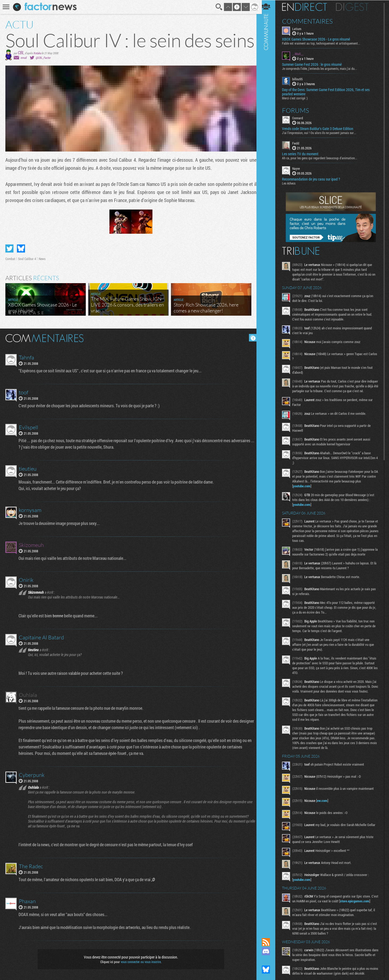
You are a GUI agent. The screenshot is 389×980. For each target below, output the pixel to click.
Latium (300, 28)
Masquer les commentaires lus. (251, 338)
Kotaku (38, 53)
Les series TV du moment (304, 154)
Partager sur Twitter (9, 248)
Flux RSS (269, 942)
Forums (299, 110)
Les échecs (292, 183)
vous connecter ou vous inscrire (140, 962)
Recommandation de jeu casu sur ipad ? (315, 179)
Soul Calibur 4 (27, 259)
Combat (10, 259)
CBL (21, 53)
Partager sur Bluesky (21, 248)
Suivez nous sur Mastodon (269, 960)
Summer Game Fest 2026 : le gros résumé (315, 64)
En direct (308, 7)
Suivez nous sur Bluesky (269, 970)
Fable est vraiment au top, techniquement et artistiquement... (325, 43)
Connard (301, 118)
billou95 (301, 79)
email (24, 58)
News (42, 259)
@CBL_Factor (43, 58)
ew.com (326, 810)
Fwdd (299, 143)
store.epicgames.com (311, 917)
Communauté (269, 464)
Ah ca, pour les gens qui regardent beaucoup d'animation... (323, 158)
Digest (356, 7)
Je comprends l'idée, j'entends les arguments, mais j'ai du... (323, 69)
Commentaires (311, 21)
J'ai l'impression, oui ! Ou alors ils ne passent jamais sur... (323, 132)
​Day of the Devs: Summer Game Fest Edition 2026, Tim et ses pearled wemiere (329, 92)
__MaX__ (301, 54)
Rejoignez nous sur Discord (269, 951)
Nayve (299, 168)
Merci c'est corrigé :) (298, 98)
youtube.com (305, 491)
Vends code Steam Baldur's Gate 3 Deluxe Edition (321, 128)
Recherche (217, 7)
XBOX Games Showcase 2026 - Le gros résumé (320, 39)
